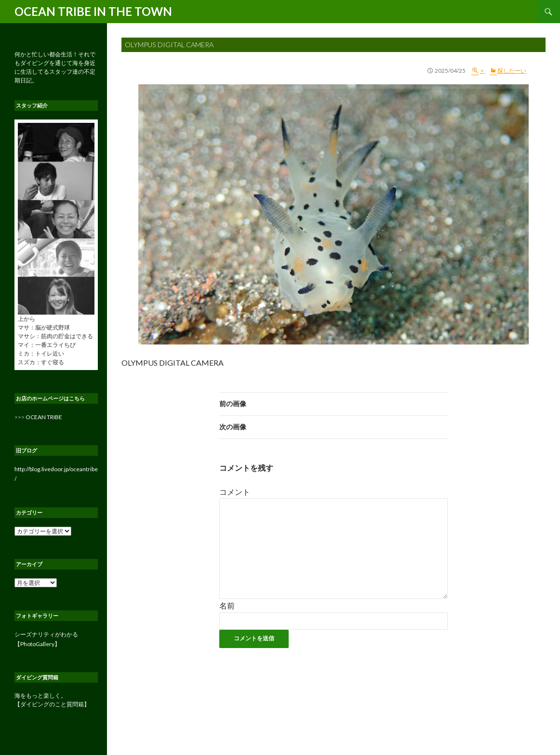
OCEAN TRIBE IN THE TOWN (93, 11)
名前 (227, 605)
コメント (235, 492)
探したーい (512, 71)
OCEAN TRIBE (44, 417)
